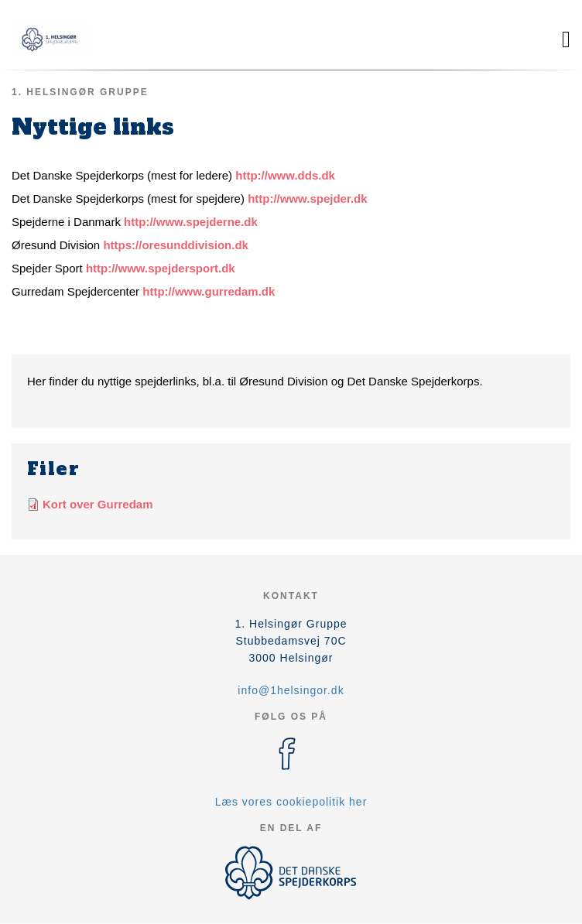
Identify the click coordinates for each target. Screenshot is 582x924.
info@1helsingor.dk (291, 690)
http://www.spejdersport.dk (161, 268)
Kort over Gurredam (98, 504)
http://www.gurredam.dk (209, 291)
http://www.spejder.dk (307, 198)
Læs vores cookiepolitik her (291, 802)
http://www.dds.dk (285, 175)
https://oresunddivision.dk (176, 245)
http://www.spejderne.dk (191, 222)
